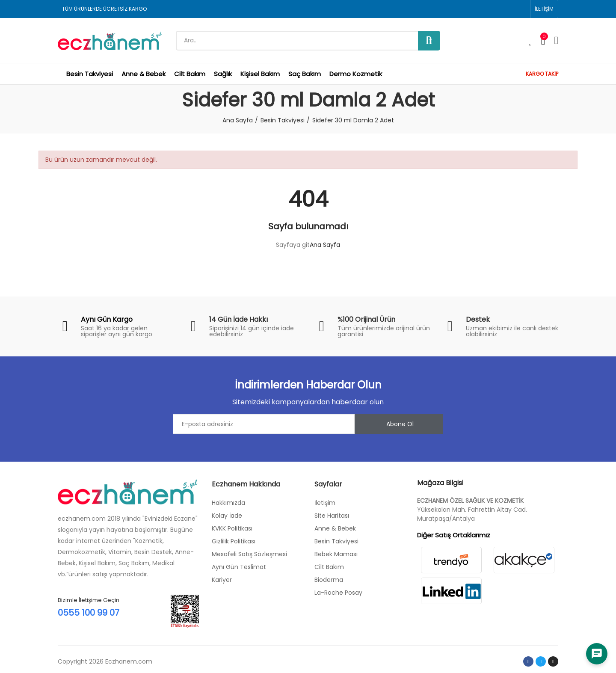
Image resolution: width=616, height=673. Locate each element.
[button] (544, 9)
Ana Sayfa (325, 245)
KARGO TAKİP (542, 74)
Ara (429, 41)
